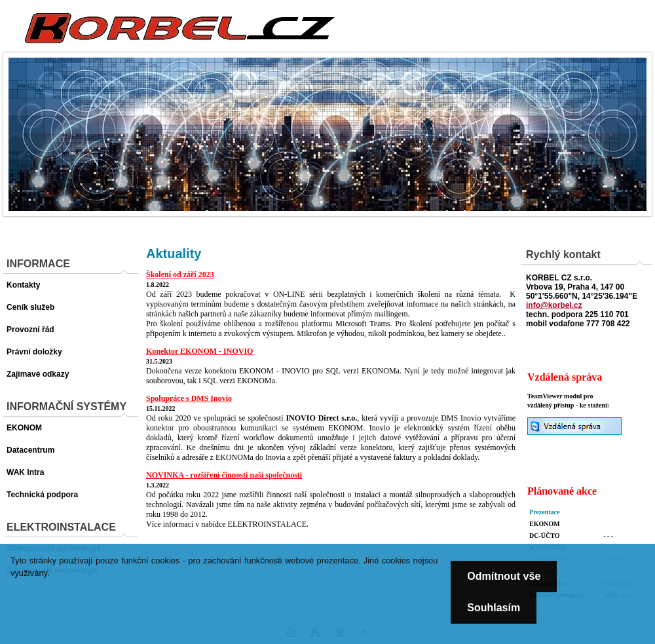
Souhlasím (494, 608)
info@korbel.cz (554, 305)
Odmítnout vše (504, 576)
